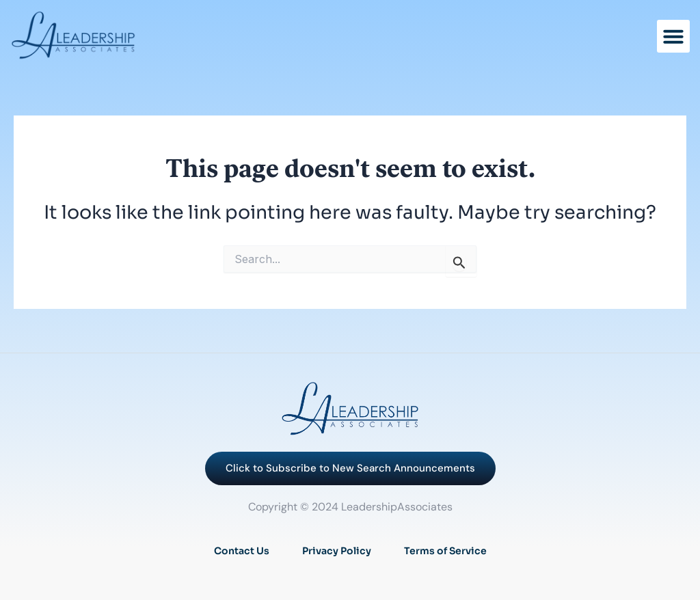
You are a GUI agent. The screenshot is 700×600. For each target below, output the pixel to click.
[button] (673, 36)
